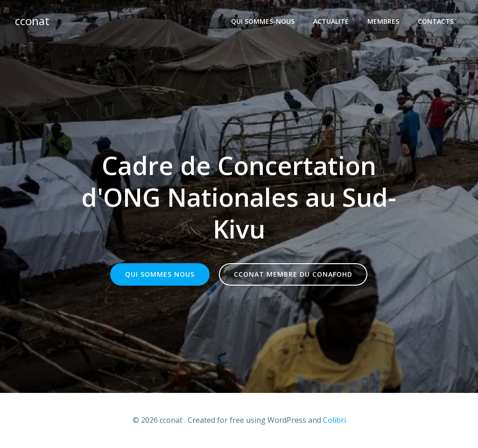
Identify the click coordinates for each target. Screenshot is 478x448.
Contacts (436, 21)
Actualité (331, 21)
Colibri (334, 420)
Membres (383, 21)
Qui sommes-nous (263, 21)
